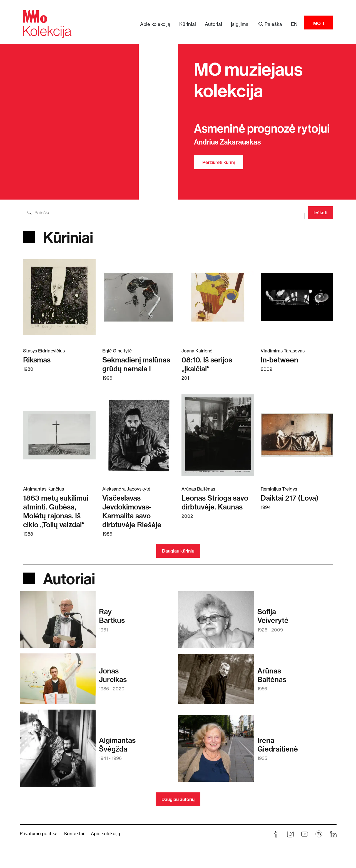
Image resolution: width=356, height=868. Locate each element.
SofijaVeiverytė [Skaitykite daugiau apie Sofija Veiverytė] (273, 616)
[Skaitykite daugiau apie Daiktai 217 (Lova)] (297, 435)
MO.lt (319, 23)
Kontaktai (74, 834)
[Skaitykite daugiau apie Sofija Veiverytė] (216, 622)
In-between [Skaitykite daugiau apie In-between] (279, 360)
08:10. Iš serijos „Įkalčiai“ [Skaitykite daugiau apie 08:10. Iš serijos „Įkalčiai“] (207, 364)
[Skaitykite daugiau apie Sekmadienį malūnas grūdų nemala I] (139, 297)
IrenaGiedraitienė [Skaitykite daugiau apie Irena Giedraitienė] (278, 745)
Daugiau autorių (178, 799)
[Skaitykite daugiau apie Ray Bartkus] (58, 622)
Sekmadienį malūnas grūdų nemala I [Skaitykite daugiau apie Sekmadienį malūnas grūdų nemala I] (136, 364)
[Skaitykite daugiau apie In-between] (297, 297)
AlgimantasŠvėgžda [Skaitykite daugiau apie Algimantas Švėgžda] (117, 745)
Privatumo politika (39, 834)
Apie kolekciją (155, 24)
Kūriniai (188, 24)
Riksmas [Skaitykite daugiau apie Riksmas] (37, 360)
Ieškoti (320, 213)
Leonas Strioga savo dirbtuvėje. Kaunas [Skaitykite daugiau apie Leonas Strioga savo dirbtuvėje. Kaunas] (215, 502)
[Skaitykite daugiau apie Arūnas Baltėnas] (216, 682)
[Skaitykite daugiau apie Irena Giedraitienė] (216, 751)
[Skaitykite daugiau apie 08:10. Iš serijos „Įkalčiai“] (218, 297)
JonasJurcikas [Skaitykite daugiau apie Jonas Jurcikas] (113, 675)
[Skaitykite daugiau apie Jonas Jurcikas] (58, 681)
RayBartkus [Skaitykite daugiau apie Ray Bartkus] (112, 616)
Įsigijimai (240, 24)
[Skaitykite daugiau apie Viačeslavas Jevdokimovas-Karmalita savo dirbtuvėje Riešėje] (139, 435)
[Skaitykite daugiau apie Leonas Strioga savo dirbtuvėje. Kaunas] (218, 435)
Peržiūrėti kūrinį (219, 162)
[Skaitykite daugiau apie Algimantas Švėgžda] (58, 751)
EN (294, 24)
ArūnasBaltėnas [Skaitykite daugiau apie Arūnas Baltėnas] (272, 675)
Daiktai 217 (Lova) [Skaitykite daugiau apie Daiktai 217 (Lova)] (290, 498)
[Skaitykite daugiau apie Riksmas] (59, 297)
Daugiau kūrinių (178, 551)
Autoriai (213, 24)
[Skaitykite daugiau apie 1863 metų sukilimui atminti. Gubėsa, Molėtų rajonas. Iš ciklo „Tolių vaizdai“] (59, 435)
